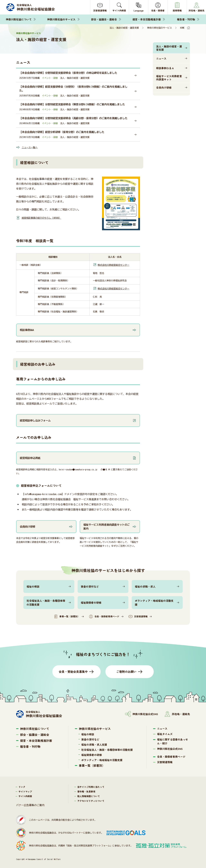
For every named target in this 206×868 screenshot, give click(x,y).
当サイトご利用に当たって (91, 786)
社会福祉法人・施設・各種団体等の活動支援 (46, 602)
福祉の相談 (33, 586)
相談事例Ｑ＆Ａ (165, 68)
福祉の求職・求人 (145, 586)
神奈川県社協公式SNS (170, 748)
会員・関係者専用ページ (104, 616)
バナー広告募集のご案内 (30, 804)
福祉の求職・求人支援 (94, 744)
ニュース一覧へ (31, 147)
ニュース (161, 58)
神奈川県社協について (19, 19)
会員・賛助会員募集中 (73, 671)
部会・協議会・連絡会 (104, 19)
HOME (182, 28)
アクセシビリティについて (91, 800)
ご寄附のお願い (126, 671)
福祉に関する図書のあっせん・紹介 (173, 741)
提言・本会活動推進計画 (147, 19)
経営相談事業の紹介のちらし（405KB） (44, 218)
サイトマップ (25, 791)
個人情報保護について (89, 795)
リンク (22, 786)
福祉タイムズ (165, 733)
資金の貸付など (90, 586)
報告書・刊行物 (186, 19)
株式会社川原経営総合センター (113, 265)
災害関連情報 (138, 616)
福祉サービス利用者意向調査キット (169, 78)
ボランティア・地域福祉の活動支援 (154, 602)
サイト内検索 (25, 795)
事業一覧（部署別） (67, 616)
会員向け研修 (164, 87)
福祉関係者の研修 (91, 602)
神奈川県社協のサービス (61, 19)
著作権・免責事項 (86, 791)
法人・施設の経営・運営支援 (169, 48)
